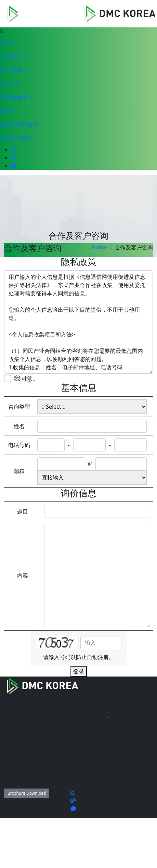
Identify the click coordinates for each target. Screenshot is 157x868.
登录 (79, 671)
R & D (10, 84)
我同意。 (26, 378)
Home (8, 42)
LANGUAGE (18, 138)
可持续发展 (17, 97)
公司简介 (14, 56)
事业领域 (14, 70)
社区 (9, 111)
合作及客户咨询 (19, 125)
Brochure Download (27, 793)
